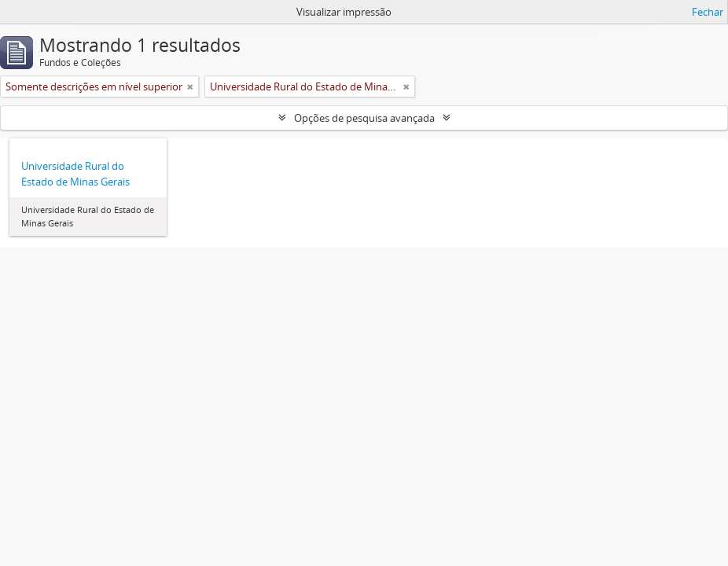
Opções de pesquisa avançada (364, 118)
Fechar (708, 12)
